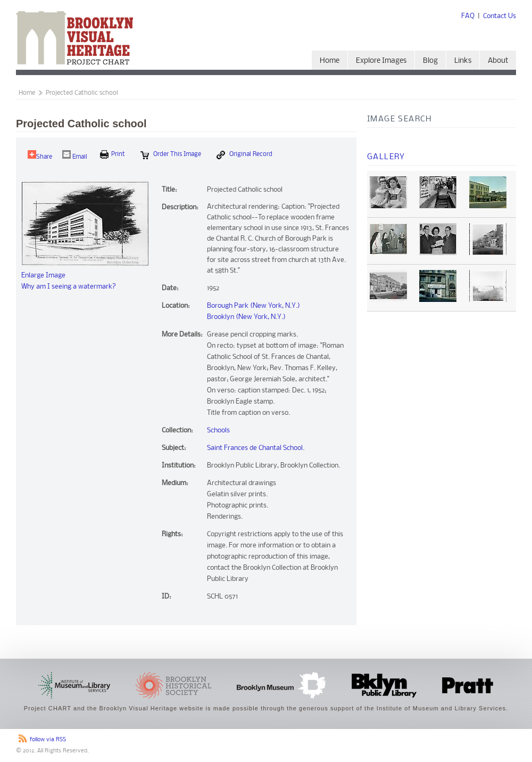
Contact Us (500, 16)
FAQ (468, 16)
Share (40, 155)
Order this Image (171, 155)
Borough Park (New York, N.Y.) (253, 306)
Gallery (386, 157)
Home (330, 61)
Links (463, 61)
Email (75, 155)
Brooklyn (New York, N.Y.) (246, 317)
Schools (218, 431)
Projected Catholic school (82, 93)
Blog (430, 61)
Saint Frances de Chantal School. (256, 448)
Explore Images (381, 61)
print (113, 154)
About (498, 61)
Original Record (244, 155)
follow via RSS (48, 740)
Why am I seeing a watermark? (69, 287)
